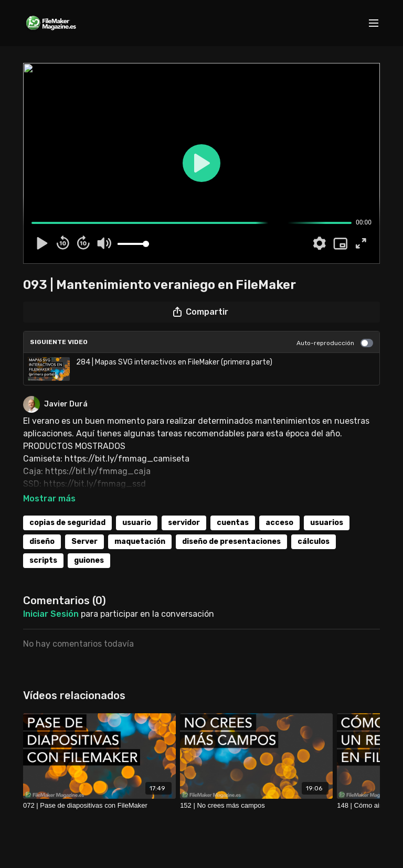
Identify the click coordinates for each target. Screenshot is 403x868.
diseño (42, 542)
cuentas (233, 523)
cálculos (314, 542)
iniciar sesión (51, 614)
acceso (279, 523)
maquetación (140, 542)
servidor (184, 523)
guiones (89, 560)
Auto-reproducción (335, 343)
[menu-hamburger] (374, 23)
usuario (137, 523)
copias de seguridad (67, 523)
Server (84, 542)
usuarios (327, 523)
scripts (43, 560)
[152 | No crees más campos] (256, 806)
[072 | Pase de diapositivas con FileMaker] (99, 806)
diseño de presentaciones (231, 542)
